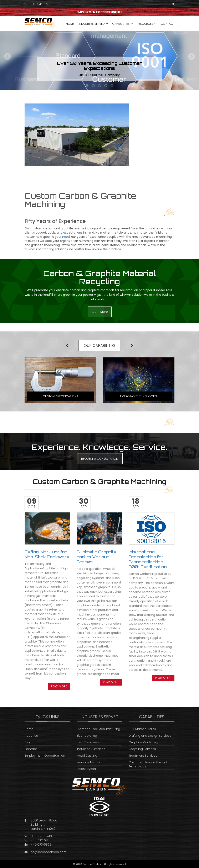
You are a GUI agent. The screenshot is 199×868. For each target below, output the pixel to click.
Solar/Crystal (86, 769)
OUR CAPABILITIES (100, 345)
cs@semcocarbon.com (49, 852)
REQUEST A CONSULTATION (100, 459)
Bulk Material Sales (142, 729)
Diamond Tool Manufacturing (98, 729)
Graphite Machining (143, 742)
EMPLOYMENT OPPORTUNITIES (99, 12)
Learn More (100, 312)
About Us (31, 736)
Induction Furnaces (91, 749)
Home (29, 729)
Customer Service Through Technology (148, 764)
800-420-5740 (40, 4)
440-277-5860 (41, 840)
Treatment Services (143, 756)
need (66, 237)
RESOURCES (145, 24)
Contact (31, 749)
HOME (70, 24)
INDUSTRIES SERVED (92, 24)
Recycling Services (142, 749)
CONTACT (168, 24)
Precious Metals (88, 762)
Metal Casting (87, 756)
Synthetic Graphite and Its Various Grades (96, 557)
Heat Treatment (88, 742)
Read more (59, 686)
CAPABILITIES (121, 24)
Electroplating (87, 736)
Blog (28, 742)
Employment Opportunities (45, 756)
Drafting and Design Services (150, 736)
